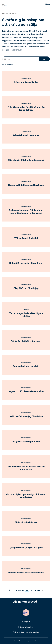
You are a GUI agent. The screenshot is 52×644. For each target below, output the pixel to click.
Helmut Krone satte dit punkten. (26, 263)
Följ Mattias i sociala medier (26, 632)
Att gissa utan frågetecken (26, 441)
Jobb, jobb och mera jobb (26, 135)
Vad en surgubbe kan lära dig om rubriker (26, 315)
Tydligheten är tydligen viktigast (26, 547)
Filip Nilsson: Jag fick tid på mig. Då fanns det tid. (26, 108)
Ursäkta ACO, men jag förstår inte (26, 416)
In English (26, 622)
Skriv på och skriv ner (26, 522)
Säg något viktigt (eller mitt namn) (26, 160)
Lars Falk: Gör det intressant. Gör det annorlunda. (26, 468)
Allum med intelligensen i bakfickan (26, 185)
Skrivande (26, 310)
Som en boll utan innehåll (26, 366)
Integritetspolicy (26, 627)
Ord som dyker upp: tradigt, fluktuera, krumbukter (26, 496)
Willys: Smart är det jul (26, 238)
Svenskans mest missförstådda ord (26, 572)
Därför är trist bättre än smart (26, 341)
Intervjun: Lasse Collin (26, 82)
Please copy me (26, 78)
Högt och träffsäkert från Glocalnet (26, 391)
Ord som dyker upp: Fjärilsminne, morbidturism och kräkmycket (26, 212)
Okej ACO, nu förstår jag (26, 288)
